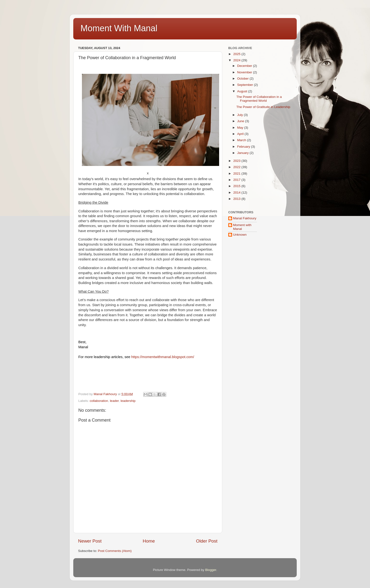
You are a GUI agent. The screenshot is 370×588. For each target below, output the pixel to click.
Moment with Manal (242, 227)
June (241, 121)
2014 (237, 193)
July (240, 115)
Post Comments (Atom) (115, 551)
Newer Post (90, 541)
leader (114, 401)
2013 (237, 199)
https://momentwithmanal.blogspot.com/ (163, 357)
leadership (128, 401)
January (243, 153)
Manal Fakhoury (245, 218)
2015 (237, 186)
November (245, 72)
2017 (237, 180)
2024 (237, 60)
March (242, 140)
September (246, 85)
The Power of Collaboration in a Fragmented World (259, 99)
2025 (237, 54)
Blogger (211, 570)
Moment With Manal (119, 28)
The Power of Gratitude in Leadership (263, 107)
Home (149, 541)
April (241, 134)
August (243, 91)
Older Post (207, 541)
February (244, 147)
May (241, 128)
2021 (237, 174)
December (245, 66)
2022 (237, 167)
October (243, 79)
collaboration (99, 401)
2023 (237, 161)
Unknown (240, 235)
